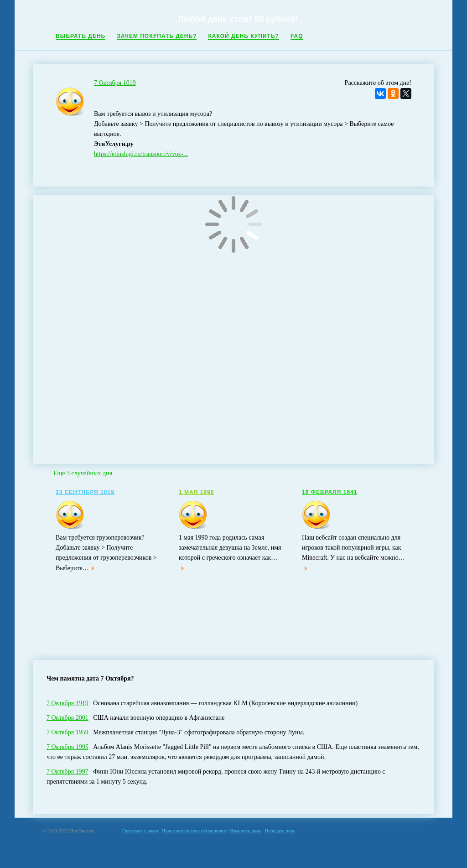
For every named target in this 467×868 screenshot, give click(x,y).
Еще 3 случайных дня (83, 473)
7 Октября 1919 (67, 703)
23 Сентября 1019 (85, 492)
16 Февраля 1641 (329, 492)
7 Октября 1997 (67, 772)
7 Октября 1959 (67, 732)
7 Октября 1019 (115, 83)
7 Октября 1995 (67, 747)
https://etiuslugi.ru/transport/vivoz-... (141, 154)
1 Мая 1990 (196, 492)
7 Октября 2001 (67, 718)
